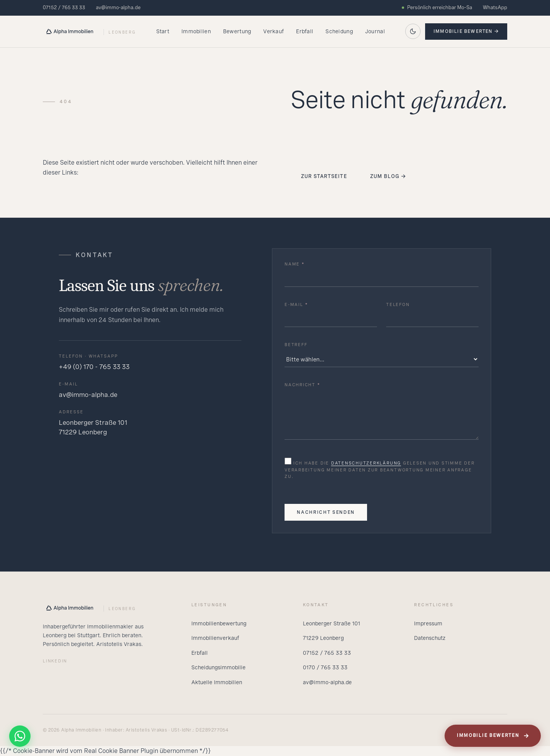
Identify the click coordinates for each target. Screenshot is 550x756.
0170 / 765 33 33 (325, 667)
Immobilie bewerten (493, 736)
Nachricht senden (326, 512)
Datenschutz (430, 638)
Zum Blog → (388, 176)
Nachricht (302, 385)
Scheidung (339, 31)
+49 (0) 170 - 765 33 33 (94, 367)
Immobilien (196, 31)
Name (295, 264)
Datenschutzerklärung (366, 463)
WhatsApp (495, 7)
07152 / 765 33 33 (64, 7)
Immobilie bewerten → (466, 31)
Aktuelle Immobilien (217, 682)
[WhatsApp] (20, 736)
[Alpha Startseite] (89, 31)
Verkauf (273, 31)
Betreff (296, 345)
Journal (375, 31)
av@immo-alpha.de (118, 7)
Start (163, 31)
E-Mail (296, 304)
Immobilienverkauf (215, 638)
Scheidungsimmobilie (218, 667)
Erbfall (305, 31)
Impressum (428, 623)
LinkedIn (55, 661)
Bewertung (237, 31)
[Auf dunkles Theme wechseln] (413, 31)
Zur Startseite (324, 176)
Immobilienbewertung (219, 623)
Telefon (398, 304)
